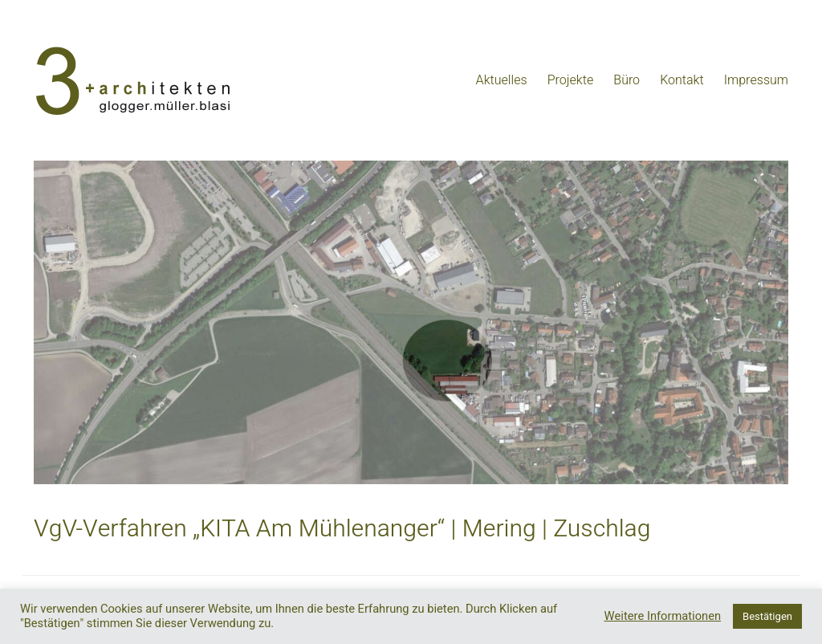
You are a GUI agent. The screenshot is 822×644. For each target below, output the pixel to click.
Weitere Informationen (663, 617)
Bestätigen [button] (767, 616)
